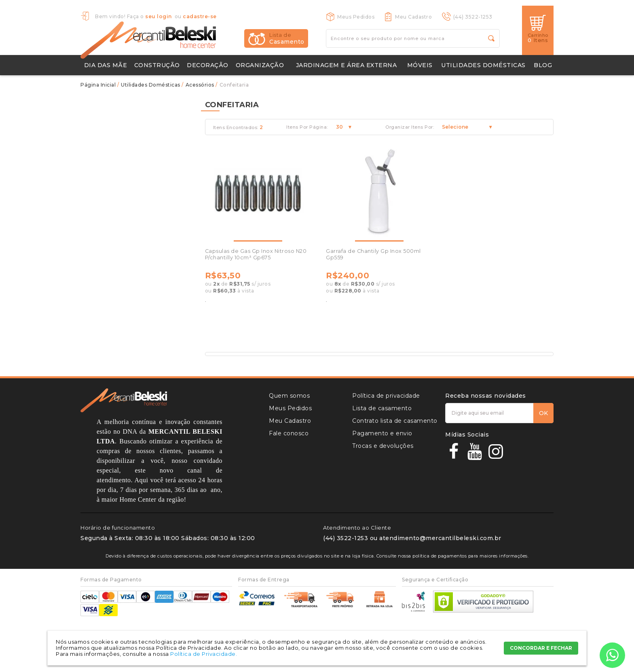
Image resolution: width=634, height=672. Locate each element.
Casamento (287, 38)
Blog (543, 65)
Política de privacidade (386, 396)
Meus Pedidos (356, 17)
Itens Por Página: (307, 127)
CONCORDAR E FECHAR (541, 648)
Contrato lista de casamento (395, 421)
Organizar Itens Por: (410, 127)
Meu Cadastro (413, 17)
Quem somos (289, 396)
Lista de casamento (382, 408)
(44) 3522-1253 (473, 17)
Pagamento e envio (382, 433)
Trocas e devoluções (383, 446)
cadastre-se (200, 16)
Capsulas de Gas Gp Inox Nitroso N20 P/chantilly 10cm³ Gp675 (256, 254)
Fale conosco (289, 433)
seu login (158, 16)
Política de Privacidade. (204, 654)
